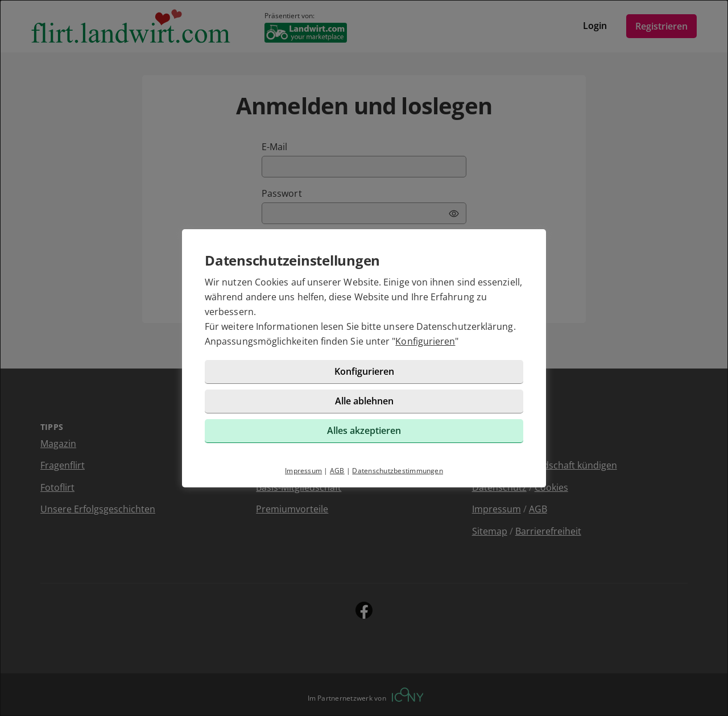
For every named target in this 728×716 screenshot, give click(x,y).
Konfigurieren (425, 341)
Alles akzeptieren (364, 431)
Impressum (303, 471)
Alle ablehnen (364, 401)
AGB (337, 471)
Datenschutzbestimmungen (398, 471)
